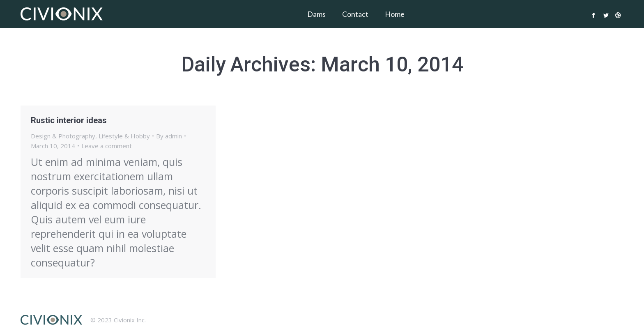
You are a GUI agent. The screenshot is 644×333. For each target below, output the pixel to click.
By (169, 136)
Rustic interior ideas (69, 120)
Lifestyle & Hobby (124, 136)
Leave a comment (107, 146)
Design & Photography (63, 136)
